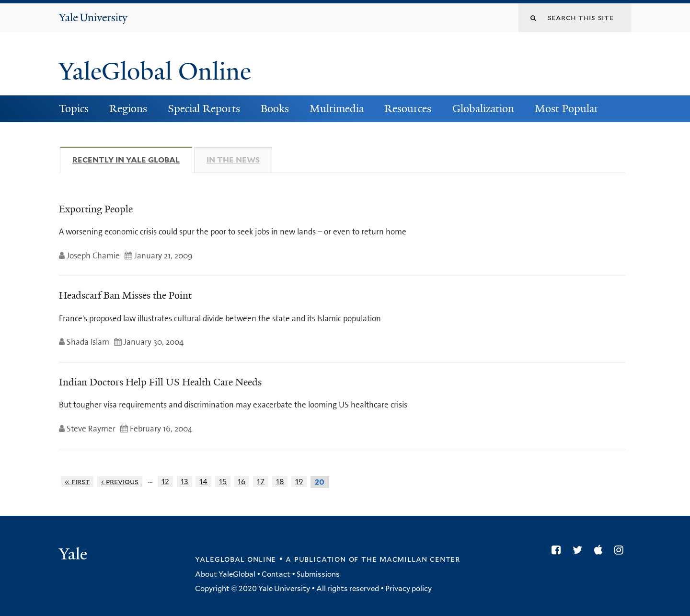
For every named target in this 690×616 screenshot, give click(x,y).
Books (275, 109)
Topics (74, 109)
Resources (408, 109)
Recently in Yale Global (132, 160)
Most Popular (567, 109)
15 (223, 482)
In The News (233, 160)
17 (261, 482)
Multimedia (337, 109)
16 (241, 482)
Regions (128, 109)
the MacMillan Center (411, 559)
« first (77, 482)
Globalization (483, 109)
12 (165, 482)
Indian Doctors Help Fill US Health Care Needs (160, 382)
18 (280, 482)
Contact (276, 574)
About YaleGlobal (225, 574)
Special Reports (204, 109)
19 (299, 482)
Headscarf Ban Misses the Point (125, 295)
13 (184, 482)
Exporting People (96, 209)
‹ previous (120, 482)
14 (203, 482)
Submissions (318, 574)
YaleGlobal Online (155, 71)
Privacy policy (408, 589)
